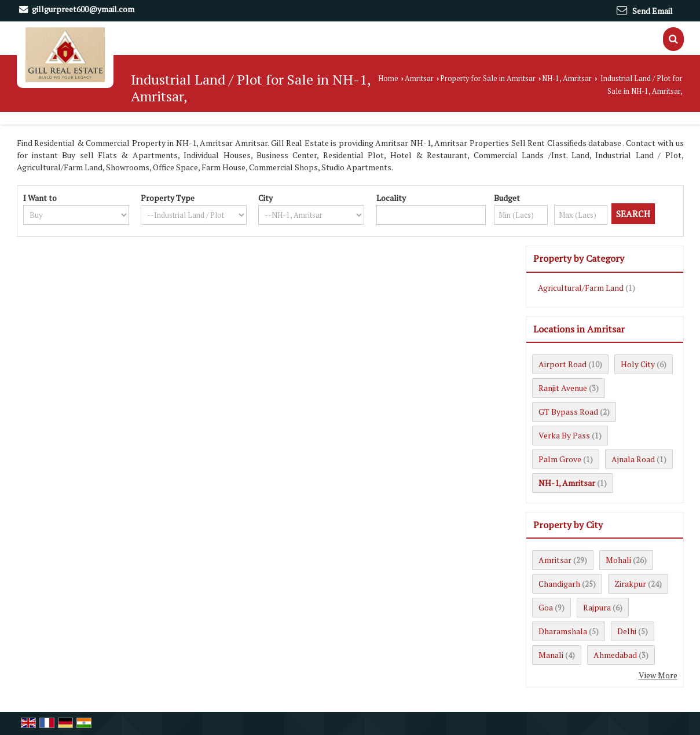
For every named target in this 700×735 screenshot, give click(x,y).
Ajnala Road (633, 459)
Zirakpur (630, 584)
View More (658, 675)
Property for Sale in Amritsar (488, 78)
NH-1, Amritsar (567, 78)
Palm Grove (560, 459)
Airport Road (562, 364)
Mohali (618, 560)
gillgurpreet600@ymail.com (83, 9)
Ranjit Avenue (563, 388)
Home (388, 78)
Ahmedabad (615, 655)
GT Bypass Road (568, 412)
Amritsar (419, 78)
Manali (551, 655)
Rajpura (597, 607)
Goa (546, 607)
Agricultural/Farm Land (581, 288)
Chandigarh (559, 584)
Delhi (627, 631)
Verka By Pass (564, 435)
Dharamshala (563, 631)
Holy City (638, 364)
